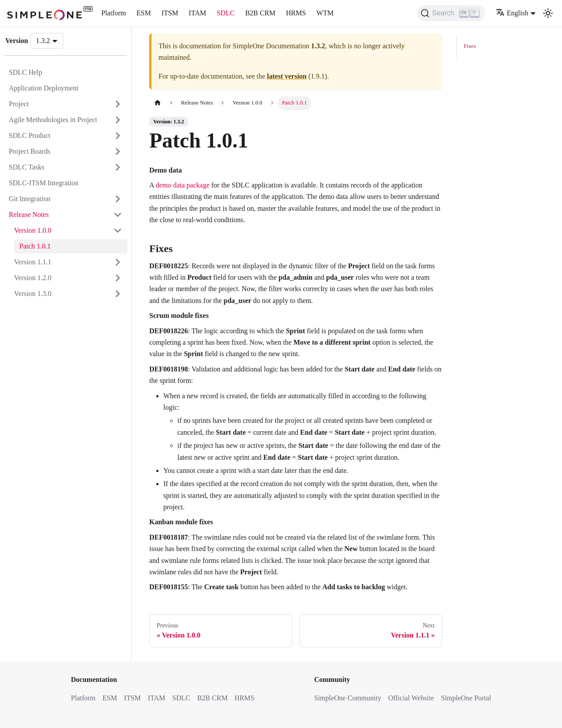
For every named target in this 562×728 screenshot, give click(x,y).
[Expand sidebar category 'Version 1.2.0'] (118, 278)
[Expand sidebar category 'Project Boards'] (118, 151)
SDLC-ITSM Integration (44, 183)
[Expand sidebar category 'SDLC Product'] (118, 136)
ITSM (170, 13)
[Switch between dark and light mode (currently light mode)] (548, 13)
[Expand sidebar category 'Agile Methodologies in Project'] (118, 120)
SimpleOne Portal (466, 698)
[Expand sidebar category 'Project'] (118, 104)
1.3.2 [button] (43, 41)
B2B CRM (260, 13)
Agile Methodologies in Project (53, 120)
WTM (325, 13)
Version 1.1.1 (33, 262)
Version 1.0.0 (33, 230)
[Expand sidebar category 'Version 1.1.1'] (118, 262)
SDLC (225, 13)
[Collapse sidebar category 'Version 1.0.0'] (118, 231)
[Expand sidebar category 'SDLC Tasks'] (118, 167)
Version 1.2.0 (33, 278)
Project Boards (30, 151)
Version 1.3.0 (33, 294)
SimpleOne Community (347, 698)
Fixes (470, 46)
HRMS (296, 13)
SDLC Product (30, 135)
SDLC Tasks (27, 167)
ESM (144, 13)
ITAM (198, 13)
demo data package (183, 185)
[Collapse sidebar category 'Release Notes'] (118, 215)
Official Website (411, 698)
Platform (114, 13)
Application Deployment (44, 88)
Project (19, 104)
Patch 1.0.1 (35, 246)
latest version (287, 76)
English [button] (512, 13)
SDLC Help (25, 72)
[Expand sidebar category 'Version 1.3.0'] (118, 294)
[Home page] (158, 103)
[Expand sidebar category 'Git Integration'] (118, 199)
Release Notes (29, 214)
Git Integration (30, 199)
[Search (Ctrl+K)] (451, 13)
